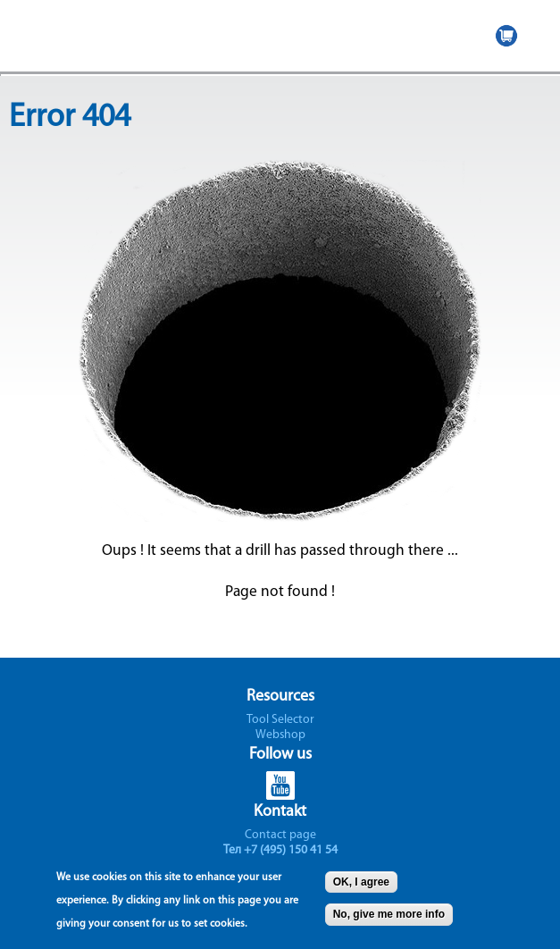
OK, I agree (361, 887)
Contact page (280, 835)
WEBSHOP (506, 36)
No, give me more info (389, 920)
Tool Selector (280, 720)
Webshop (280, 735)
